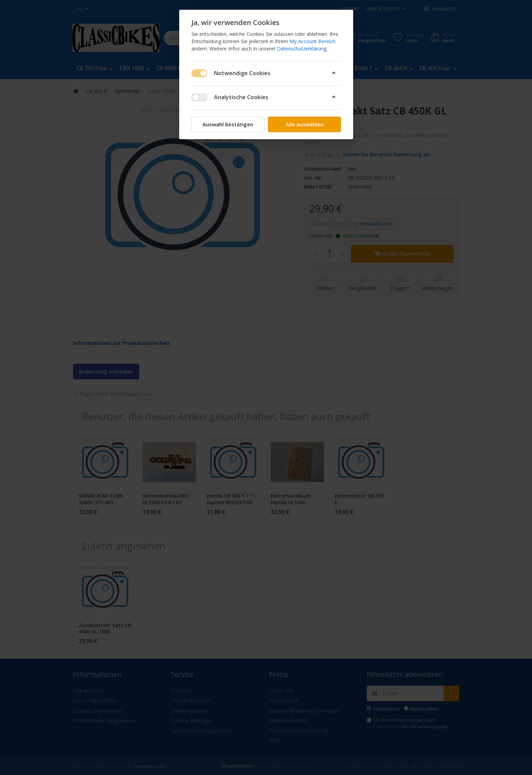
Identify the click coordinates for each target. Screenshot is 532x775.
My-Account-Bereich (312, 41)
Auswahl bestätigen (228, 124)
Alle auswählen (304, 124)
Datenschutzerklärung (302, 49)
